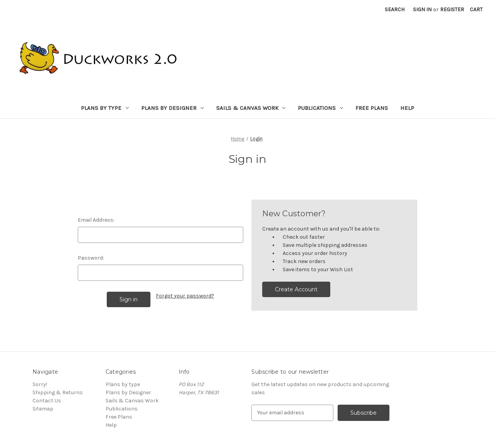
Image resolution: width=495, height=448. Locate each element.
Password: (91, 258)
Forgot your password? (185, 296)
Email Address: (96, 220)
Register (452, 9)
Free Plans (372, 108)
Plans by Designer (172, 108)
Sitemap (43, 409)
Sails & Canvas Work (251, 108)
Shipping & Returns (58, 392)
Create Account (296, 289)
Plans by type (105, 108)
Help (407, 108)
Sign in (422, 9)
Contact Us (47, 401)
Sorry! (40, 384)
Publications (320, 108)
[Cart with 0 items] (476, 9)
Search (395, 9)
